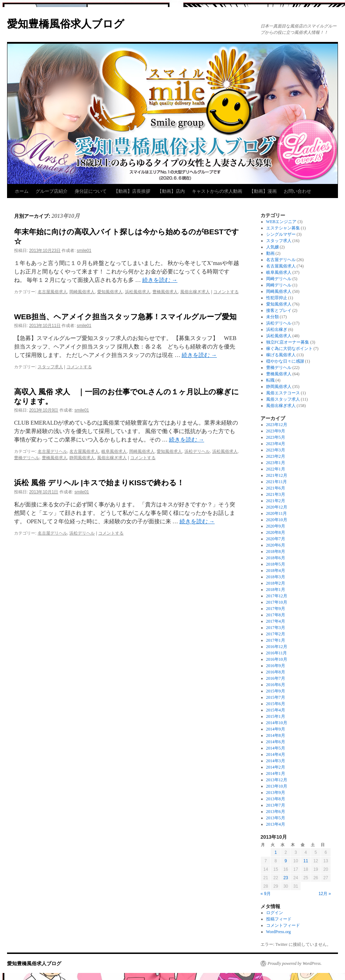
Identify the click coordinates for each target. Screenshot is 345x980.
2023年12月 (277, 425)
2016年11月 (277, 653)
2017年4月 (276, 621)
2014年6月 (276, 742)
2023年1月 (276, 463)
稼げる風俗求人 (281, 355)
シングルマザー (281, 234)
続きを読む (160, 280)
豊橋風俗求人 (165, 292)
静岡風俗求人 (82, 458)
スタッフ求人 (50, 367)
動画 (270, 253)
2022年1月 (276, 469)
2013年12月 (277, 780)
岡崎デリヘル (279, 279)
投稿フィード (279, 919)
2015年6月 (276, 704)
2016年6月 (276, 685)
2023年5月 (276, 437)
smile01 (84, 251)
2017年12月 (277, 596)
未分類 (272, 317)
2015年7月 (276, 697)
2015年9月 (276, 691)
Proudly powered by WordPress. (295, 963)
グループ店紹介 (52, 191)
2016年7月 (276, 678)
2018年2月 (276, 583)
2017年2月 (276, 634)
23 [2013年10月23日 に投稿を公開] (286, 878)
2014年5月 (276, 748)
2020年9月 (276, 526)
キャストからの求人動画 (217, 191)
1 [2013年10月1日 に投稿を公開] (276, 852)
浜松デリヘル (197, 451)
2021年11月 (277, 482)
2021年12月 (277, 475)
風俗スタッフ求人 (283, 399)
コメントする (226, 292)
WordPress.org (278, 932)
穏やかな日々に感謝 (285, 361)
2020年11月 (277, 513)
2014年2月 (276, 767)
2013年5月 (276, 818)
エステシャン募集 (283, 228)
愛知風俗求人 (110, 292)
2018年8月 (276, 551)
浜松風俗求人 (138, 292)
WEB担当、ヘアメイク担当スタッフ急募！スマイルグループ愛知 (125, 317)
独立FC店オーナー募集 (288, 342)
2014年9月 (276, 729)
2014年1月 (276, 773)
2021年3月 (276, 494)
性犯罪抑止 (277, 298)
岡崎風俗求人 (82, 292)
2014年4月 (276, 754)
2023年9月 (276, 431)
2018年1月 (276, 590)
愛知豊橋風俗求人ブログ (66, 24)
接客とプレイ (279, 310)
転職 (270, 380)
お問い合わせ (297, 191)
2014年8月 (276, 735)
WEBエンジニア (281, 222)
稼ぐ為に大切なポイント (289, 349)
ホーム (22, 191)
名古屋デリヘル (52, 451)
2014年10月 (277, 723)
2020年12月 (277, 507)
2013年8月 (276, 799)
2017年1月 (276, 640)
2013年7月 (276, 805)
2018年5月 (276, 564)
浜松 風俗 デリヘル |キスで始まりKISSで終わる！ (99, 483)
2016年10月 (277, 659)
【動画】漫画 (263, 191)
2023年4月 (276, 444)
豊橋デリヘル (27, 458)
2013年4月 (276, 824)
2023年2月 (276, 456)
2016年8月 (276, 672)
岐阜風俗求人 (114, 451)
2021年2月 (276, 501)
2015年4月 (276, 710)
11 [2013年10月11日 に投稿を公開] (306, 861)
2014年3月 (276, 761)
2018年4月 (276, 571)
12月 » (325, 894)
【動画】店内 (171, 191)
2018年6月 (276, 558)
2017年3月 (276, 628)
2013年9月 (276, 793)
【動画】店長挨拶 (132, 191)
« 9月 (266, 894)
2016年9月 (276, 666)
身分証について (91, 191)
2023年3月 (276, 450)
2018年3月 (276, 577)
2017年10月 (277, 602)
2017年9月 (276, 609)
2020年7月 (276, 539)
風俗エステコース (283, 393)
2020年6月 (276, 545)
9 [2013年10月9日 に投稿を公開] (286, 861)
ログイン (275, 913)
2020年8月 (276, 532)
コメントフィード (283, 925)
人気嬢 (272, 247)
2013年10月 (277, 786)
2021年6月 (276, 488)
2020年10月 (277, 520)
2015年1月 (276, 716)
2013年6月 (276, 812)
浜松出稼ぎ (277, 329)
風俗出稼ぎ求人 (195, 292)
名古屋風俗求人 (52, 292)
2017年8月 (276, 615)
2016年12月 (277, 647)
